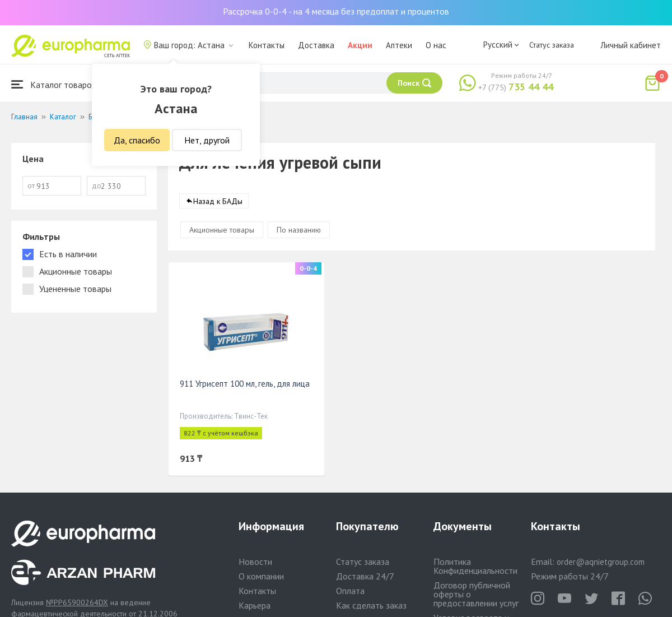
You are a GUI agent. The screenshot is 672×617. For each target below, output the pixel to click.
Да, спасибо (137, 140)
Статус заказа (552, 45)
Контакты (267, 45)
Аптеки (399, 45)
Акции (360, 45)
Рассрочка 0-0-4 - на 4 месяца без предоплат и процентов (336, 11)
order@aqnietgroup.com (601, 562)
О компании (261, 576)
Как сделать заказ (371, 605)
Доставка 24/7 (365, 576)
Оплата (350, 591)
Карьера (255, 605)
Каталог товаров (54, 84)
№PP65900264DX (77, 602)
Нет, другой (207, 140)
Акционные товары (222, 230)
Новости (255, 562)
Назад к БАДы (218, 201)
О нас (436, 45)
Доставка (316, 45)
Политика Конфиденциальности (475, 566)
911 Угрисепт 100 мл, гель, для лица (245, 384)
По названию (299, 230)
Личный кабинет (631, 45)
